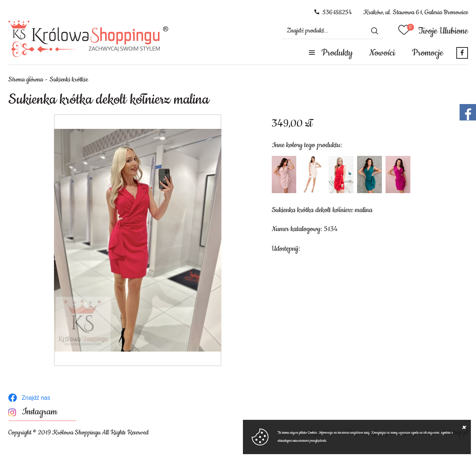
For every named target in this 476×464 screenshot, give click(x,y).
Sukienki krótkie (69, 80)
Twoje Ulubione (443, 31)
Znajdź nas (36, 398)
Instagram (40, 412)
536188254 (337, 12)
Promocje (427, 53)
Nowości (382, 53)
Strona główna (26, 80)
